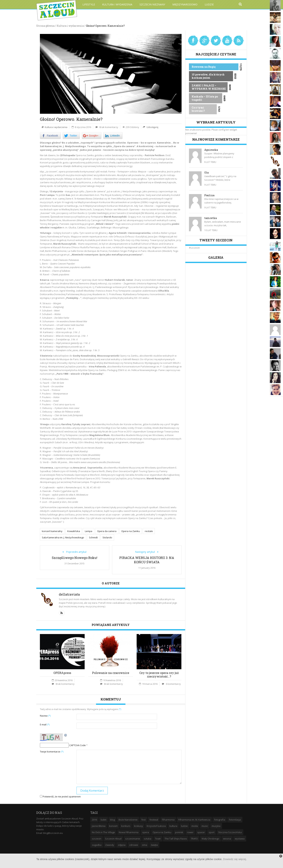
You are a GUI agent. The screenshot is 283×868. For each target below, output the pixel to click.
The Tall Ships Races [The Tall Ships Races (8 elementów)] (176, 838)
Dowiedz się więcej (235, 859)
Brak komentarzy (109, 127)
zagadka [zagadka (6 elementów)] (97, 845)
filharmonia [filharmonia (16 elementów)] (168, 819)
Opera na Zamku (131, 531)
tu (131, 166)
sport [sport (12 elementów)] (212, 832)
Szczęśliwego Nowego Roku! (75, 557)
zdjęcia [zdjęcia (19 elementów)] (122, 845)
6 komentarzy (173, 683)
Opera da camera (107, 531)
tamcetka (211, 218)
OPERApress (62, 672)
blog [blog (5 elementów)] (112, 819)
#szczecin (194, 248)
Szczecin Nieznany (152, 4)
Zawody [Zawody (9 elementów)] (110, 845)
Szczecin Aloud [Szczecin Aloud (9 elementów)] (113, 838)
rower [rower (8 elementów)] (190, 832)
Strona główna (45, 26)
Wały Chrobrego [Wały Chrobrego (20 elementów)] (210, 838)
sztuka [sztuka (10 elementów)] (148, 838)
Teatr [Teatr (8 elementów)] (158, 838)
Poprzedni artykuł (75, 551)
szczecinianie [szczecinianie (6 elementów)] (133, 838)
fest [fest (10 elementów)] (143, 819)
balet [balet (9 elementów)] (104, 819)
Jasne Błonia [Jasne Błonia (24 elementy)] (99, 826)
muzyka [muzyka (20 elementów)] (216, 826)
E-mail (45, 724)
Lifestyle (89, 4)
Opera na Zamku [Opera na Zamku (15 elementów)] (162, 832)
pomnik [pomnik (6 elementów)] (179, 832)
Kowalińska (74, 531)
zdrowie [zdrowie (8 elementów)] (134, 845)
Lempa (89, 531)
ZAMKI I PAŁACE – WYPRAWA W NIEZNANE (209, 87)
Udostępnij (152, 127)
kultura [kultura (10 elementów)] (173, 826)
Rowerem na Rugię (204, 67)
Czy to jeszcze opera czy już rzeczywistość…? (159, 674)
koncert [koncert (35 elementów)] (113, 826)
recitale (149, 531)
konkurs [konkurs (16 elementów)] (126, 826)
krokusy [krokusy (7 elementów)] (139, 826)
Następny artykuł (146, 551)
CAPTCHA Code (78, 745)
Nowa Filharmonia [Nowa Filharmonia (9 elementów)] (129, 832)
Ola (206, 172)
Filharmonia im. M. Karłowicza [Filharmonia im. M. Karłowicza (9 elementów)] (194, 819)
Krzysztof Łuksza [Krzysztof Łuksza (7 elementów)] (156, 826)
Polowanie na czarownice (111, 672)
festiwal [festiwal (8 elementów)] (154, 819)
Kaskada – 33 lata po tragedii (205, 98)
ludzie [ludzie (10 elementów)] (184, 826)
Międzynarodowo (185, 4)
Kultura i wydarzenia (117, 4)
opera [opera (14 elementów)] (146, 832)
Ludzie (209, 4)
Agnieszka (211, 150)
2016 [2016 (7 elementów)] (94, 819)
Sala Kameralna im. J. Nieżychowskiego (63, 537)
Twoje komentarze (52, 751)
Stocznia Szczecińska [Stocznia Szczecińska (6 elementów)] (230, 832)
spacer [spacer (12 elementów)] (201, 832)
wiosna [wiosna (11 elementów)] (227, 838)
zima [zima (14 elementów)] (144, 845)
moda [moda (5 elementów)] (195, 826)
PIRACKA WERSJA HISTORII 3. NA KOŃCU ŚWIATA (147, 559)
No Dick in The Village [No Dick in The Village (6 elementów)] (103, 832)
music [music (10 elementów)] (205, 826)
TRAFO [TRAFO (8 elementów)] (194, 838)
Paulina (209, 195)
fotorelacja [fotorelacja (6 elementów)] (235, 819)
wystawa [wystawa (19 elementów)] (240, 838)
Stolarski (107, 537)
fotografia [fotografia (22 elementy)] (220, 819)
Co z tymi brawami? (198, 109)
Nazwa (45, 715)
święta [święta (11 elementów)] (154, 845)
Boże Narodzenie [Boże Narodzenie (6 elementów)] (128, 819)
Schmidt (93, 537)
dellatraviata (69, 594)
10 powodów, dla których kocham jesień (208, 76)
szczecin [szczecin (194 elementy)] (97, 838)
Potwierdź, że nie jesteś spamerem (60, 796)
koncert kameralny (52, 531)
